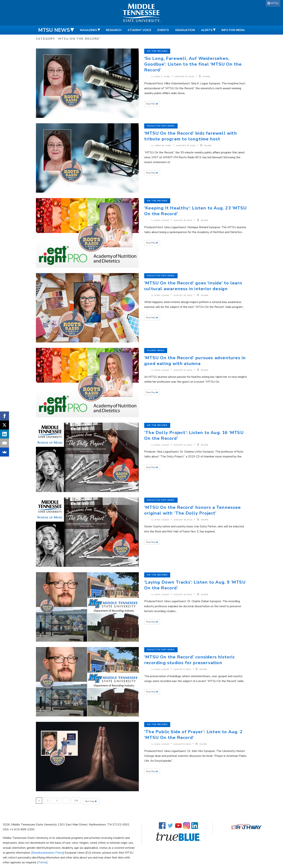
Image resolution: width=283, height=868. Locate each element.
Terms (42, 862)
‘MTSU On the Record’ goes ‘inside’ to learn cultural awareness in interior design (193, 286)
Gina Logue (162, 220)
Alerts (207, 30)
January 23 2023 (184, 77)
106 (76, 801)
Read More (151, 104)
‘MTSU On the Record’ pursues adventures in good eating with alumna (195, 361)
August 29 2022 (183, 220)
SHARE (204, 77)
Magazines (89, 30)
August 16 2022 (183, 520)
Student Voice (139, 30)
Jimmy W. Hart (163, 146)
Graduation (185, 30)
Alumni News (156, 350)
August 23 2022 (183, 370)
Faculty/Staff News (161, 126)
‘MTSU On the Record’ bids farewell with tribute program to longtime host (191, 136)
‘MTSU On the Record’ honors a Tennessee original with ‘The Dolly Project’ (192, 510)
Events (163, 30)
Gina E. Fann (162, 77)
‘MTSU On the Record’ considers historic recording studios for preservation (190, 660)
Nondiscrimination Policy (48, 852)
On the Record (157, 51)
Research (114, 30)
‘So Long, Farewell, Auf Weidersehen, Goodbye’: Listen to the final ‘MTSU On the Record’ (193, 64)
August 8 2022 (182, 744)
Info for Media (233, 30)
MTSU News (54, 30)
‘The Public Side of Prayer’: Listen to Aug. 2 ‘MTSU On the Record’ (193, 735)
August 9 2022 (182, 669)
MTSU (275, 3)
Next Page (90, 801)
